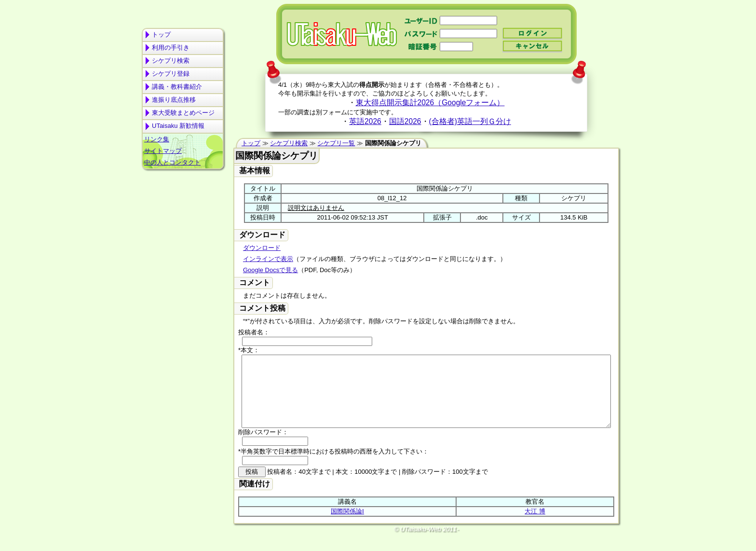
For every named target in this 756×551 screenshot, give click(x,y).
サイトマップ (163, 151)
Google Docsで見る (270, 270)
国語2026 (405, 121)
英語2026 (365, 121)
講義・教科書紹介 (177, 87)
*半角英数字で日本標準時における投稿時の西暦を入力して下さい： (333, 466)
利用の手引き (171, 48)
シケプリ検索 (171, 61)
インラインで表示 (268, 259)
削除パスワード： (263, 447)
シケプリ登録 (171, 74)
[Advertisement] (183, 210)
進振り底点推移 (174, 100)
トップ (161, 34)
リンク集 (157, 139)
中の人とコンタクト (172, 162)
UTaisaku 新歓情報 (178, 126)
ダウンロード (262, 248)
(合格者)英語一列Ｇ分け (470, 121)
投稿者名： (254, 332)
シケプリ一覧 (336, 143)
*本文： (249, 350)
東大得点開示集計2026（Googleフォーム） (430, 103)
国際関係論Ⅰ (347, 526)
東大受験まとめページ (183, 113)
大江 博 (535, 526)
